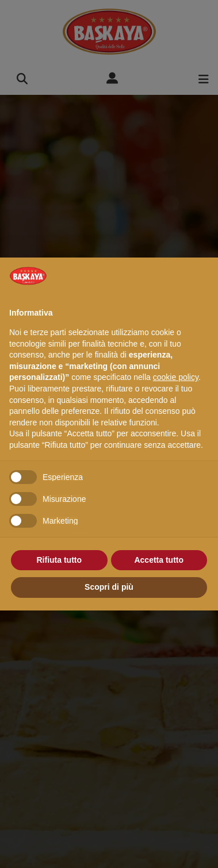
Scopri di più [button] (109, 587)
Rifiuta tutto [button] (59, 560)
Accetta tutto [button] (159, 560)
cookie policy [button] (176, 377)
